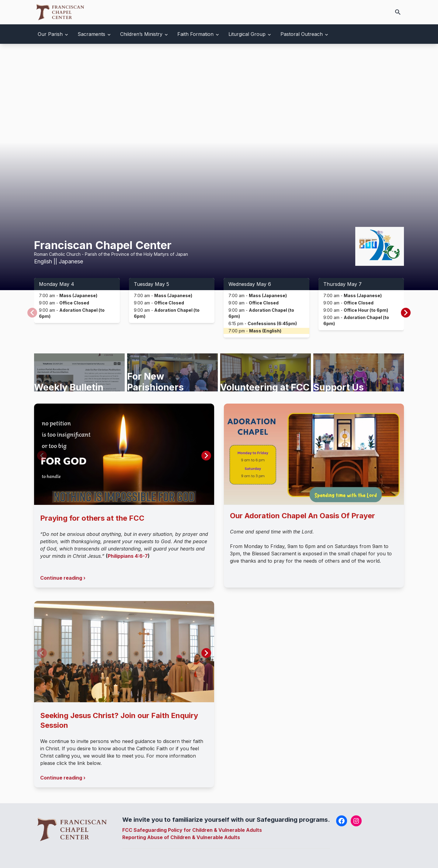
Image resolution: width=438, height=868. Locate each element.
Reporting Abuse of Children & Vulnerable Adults (181, 837)
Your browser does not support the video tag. (219, 167)
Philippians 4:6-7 (128, 556)
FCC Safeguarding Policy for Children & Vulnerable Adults (192, 830)
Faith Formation (195, 34)
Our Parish (50, 34)
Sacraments (91, 34)
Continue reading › (63, 578)
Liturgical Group (247, 34)
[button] (406, 313)
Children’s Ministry (141, 34)
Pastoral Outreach (302, 34)
